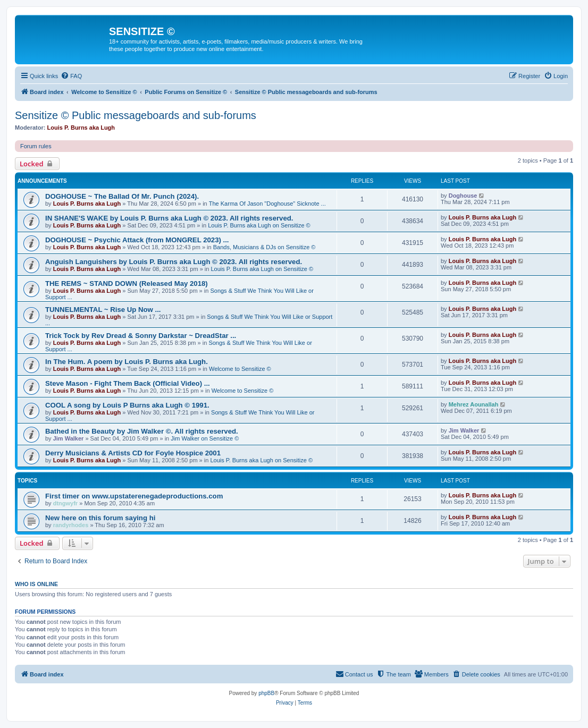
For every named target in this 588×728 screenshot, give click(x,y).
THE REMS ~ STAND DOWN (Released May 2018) (127, 283)
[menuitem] (71, 76)
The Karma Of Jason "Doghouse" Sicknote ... (267, 204)
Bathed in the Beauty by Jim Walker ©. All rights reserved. (142, 431)
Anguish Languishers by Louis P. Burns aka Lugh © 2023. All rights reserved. (174, 262)
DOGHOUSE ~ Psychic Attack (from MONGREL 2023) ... (137, 240)
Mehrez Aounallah (474, 404)
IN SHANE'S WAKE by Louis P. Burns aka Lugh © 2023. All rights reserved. (169, 218)
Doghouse (463, 196)
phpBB (266, 693)
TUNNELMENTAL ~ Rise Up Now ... (103, 310)
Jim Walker (69, 438)
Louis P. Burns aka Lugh (81, 128)
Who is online (36, 584)
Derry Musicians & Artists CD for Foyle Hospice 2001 (133, 453)
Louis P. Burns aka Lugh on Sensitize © (259, 225)
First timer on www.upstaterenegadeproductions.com (134, 496)
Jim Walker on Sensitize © (205, 438)
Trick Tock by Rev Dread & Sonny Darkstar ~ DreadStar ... (141, 336)
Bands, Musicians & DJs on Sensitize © (264, 247)
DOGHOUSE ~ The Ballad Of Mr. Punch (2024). (122, 196)
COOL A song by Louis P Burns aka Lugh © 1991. (127, 405)
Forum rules (36, 146)
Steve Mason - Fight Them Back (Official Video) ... (128, 383)
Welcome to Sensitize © (240, 369)
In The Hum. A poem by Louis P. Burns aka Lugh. (127, 362)
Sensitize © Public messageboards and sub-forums (136, 115)
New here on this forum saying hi (100, 518)
